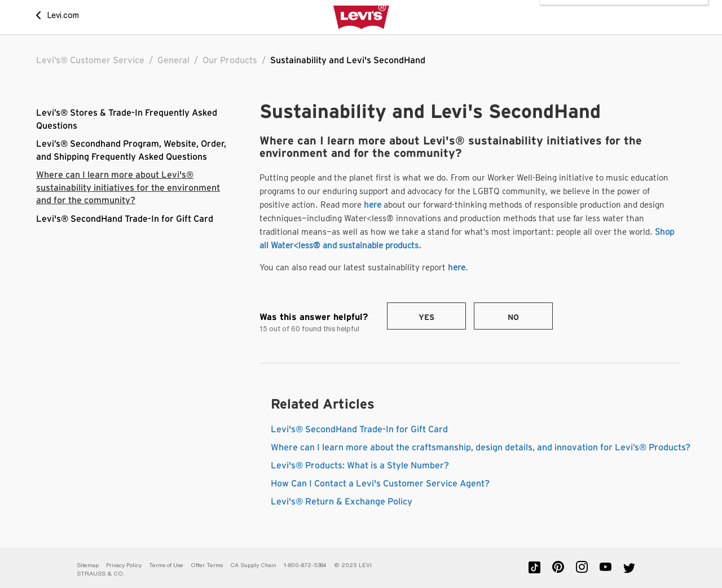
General (173, 60)
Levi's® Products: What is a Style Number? (360, 466)
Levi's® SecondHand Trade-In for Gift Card (125, 219)
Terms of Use (166, 565)
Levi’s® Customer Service (90, 60)
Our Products (230, 60)
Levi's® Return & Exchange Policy (342, 502)
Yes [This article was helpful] (426, 318)
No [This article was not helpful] (513, 318)
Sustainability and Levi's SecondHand (348, 60)
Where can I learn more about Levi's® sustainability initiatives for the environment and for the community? (128, 188)
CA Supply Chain (253, 565)
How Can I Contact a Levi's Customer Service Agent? (380, 484)
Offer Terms (207, 565)
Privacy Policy (124, 565)
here (373, 205)
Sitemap (88, 565)
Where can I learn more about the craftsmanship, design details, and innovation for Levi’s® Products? (481, 447)
